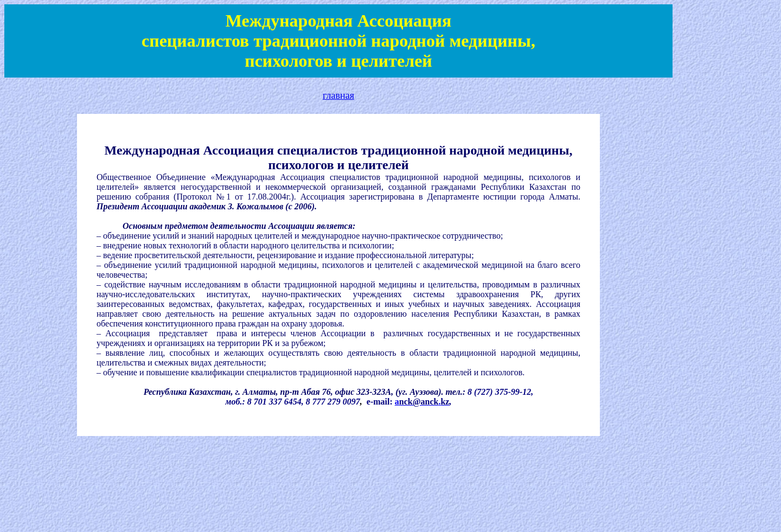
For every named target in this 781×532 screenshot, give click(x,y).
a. (422, 402)
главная (338, 95)
